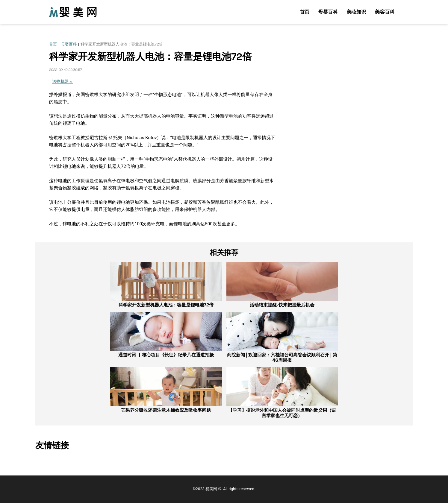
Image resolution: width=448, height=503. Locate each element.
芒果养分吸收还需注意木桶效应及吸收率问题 (166, 410)
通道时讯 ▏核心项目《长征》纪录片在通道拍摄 (166, 355)
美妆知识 (357, 12)
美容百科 (385, 12)
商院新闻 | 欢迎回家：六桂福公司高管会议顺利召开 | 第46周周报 (282, 357)
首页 (305, 12)
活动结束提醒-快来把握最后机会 (282, 305)
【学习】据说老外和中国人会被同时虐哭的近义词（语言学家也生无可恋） (282, 413)
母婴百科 (328, 12)
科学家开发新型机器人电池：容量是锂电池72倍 (166, 305)
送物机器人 (63, 81)
